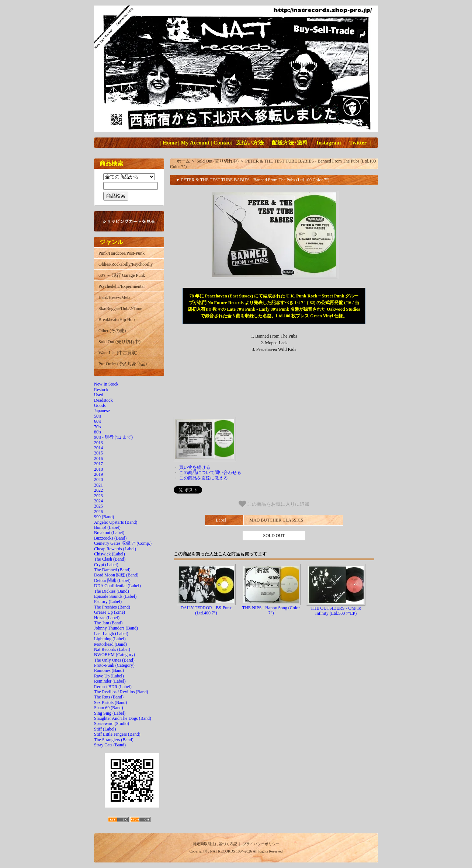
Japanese (102, 411)
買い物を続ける (195, 467)
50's (98, 416)
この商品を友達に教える (204, 478)
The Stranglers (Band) (114, 740)
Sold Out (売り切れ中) (119, 342)
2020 (98, 480)
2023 (98, 496)
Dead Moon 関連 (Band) (116, 575)
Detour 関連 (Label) (112, 581)
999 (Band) (104, 517)
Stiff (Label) (105, 729)
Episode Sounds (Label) (115, 596)
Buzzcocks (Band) (110, 538)
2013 (98, 443)
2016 (98, 459)
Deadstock (103, 400)
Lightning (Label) (110, 639)
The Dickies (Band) (112, 591)
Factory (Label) (108, 602)
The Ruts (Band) (109, 697)
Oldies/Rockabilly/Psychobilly (126, 264)
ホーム (183, 161)
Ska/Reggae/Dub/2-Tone (120, 308)
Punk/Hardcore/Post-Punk (122, 253)
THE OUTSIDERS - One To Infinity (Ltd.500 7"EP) (336, 611)
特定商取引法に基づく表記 (215, 844)
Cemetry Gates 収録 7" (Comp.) (123, 543)
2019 (98, 474)
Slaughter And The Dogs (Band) (123, 718)
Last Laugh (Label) (111, 634)
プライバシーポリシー (261, 844)
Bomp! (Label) (107, 527)
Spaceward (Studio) (112, 724)
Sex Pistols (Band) (110, 703)
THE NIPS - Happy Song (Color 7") (271, 610)
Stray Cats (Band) (110, 745)
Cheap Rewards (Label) (115, 549)
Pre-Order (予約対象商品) (123, 364)
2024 (98, 501)
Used (99, 395)
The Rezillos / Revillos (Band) (121, 692)
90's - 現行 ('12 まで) (113, 437)
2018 (98, 469)
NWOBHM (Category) (114, 655)
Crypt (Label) (106, 565)
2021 (98, 485)
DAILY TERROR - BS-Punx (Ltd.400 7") (206, 610)
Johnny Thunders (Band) (116, 628)
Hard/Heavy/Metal (115, 297)
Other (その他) (112, 331)
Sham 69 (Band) (109, 708)
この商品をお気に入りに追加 (274, 504)
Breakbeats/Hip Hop (117, 320)
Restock (101, 390)
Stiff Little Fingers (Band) (117, 734)
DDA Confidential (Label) (117, 586)
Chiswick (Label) (110, 554)
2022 (98, 490)
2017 (98, 464)
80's (98, 432)
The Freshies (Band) (112, 607)
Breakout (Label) (109, 533)
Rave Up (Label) (109, 676)
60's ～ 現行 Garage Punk (122, 275)
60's (98, 421)
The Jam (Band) (108, 623)
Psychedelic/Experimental (122, 286)
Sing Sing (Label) (110, 713)
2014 (98, 448)
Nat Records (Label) (112, 649)
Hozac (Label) (107, 618)
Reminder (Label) (110, 681)
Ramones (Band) (109, 670)
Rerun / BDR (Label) (113, 687)
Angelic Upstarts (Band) (116, 522)
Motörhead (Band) (110, 644)
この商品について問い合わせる (210, 473)
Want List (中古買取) (118, 353)
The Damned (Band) (112, 570)
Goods (100, 405)
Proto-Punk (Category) (114, 665)
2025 (98, 506)
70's (98, 427)
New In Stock (106, 384)
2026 (98, 512)
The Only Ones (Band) (114, 660)
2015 (98, 453)
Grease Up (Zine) (110, 612)
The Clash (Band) (110, 559)
